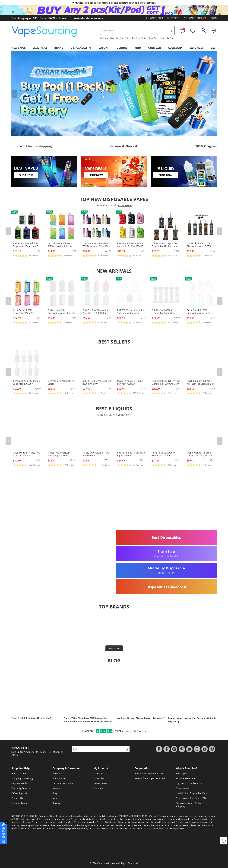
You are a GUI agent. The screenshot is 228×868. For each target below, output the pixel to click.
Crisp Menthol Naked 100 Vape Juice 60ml (26, 454)
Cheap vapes (182, 788)
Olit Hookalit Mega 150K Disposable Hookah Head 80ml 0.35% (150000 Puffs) (166, 246)
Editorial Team (19, 803)
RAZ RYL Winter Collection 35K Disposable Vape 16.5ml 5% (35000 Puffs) (131, 313)
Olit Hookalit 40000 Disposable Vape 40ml (164, 312)
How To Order (19, 773)
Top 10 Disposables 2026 (189, 783)
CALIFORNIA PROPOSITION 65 (133, 816)
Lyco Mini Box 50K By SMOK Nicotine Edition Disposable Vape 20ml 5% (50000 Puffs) (61, 248)
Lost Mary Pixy (107, 38)
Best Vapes (181, 773)
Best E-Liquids (114, 409)
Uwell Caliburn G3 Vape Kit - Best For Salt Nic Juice (201, 382)
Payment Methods (21, 783)
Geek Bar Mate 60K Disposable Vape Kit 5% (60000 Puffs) (199, 313)
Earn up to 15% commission (149, 773)
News (55, 798)
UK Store (173, 18)
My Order (98, 773)
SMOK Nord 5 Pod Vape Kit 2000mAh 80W (97, 382)
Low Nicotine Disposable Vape (192, 793)
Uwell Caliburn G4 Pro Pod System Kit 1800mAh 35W (166, 382)
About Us (57, 773)
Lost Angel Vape (157, 38)
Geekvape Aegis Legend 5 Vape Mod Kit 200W (26, 382)
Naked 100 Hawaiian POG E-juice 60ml (96, 454)
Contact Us (17, 798)
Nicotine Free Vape (186, 778)
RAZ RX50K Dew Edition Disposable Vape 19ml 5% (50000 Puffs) (27, 246)
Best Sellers (114, 342)
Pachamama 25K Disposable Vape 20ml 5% (61, 312)
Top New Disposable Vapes (114, 199)
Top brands (114, 607)
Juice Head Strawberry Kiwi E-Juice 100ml (164, 454)
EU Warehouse (155, 18)
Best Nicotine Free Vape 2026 (191, 798)
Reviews (57, 803)
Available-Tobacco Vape (89, 18)
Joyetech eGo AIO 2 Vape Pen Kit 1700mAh (130, 382)
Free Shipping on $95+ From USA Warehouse (39, 18)
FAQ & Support (19, 793)
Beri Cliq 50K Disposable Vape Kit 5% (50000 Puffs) (96, 312)
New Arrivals (114, 271)
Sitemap (57, 788)
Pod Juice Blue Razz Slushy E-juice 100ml (131, 454)
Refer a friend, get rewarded (150, 778)
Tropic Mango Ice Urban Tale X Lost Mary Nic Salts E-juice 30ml (200, 456)
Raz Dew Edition (140, 38)
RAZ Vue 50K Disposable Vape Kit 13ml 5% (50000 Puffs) (130, 246)
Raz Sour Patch (123, 38)
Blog (214, 18)
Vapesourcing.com (107, 863)
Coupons (98, 788)
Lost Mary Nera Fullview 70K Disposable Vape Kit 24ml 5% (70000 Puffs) (95, 246)
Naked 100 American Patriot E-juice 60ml (59, 454)
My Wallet (99, 778)
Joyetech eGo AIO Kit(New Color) (61, 382)
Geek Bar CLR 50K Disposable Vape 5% (24, 312)
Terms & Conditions (63, 783)
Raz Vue (170, 38)
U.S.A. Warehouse (194, 18)
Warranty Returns (21, 788)
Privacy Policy (59, 778)
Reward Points (101, 783)
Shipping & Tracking (22, 778)
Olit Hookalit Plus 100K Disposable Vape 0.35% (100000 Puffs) (199, 246)
